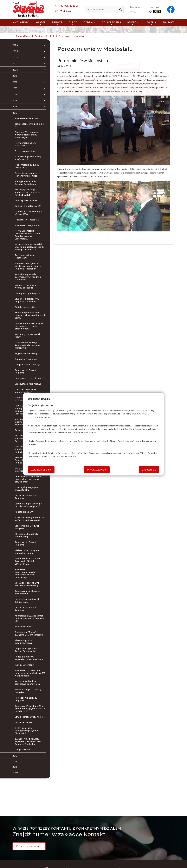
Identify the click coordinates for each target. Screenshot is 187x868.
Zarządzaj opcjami (41, 469)
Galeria (151, 23)
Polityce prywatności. (68, 456)
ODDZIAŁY (90, 22)
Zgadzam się (149, 469)
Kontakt (168, 22)
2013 (51, 36)
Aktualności (21, 22)
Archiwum (39, 36)
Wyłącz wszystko (97, 469)
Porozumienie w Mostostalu (72, 36)
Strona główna (23, 36)
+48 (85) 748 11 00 (69, 6)
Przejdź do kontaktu (27, 846)
